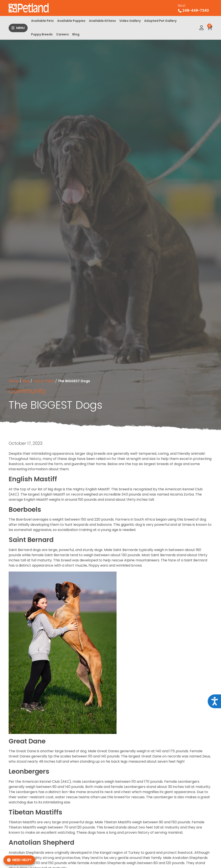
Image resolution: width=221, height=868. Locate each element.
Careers (62, 34)
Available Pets (42, 21)
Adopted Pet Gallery (160, 21)
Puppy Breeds (42, 34)
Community (27, 391)
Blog (76, 34)
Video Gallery (130, 21)
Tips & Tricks (44, 381)
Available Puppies (71, 21)
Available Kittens (102, 21)
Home (14, 381)
